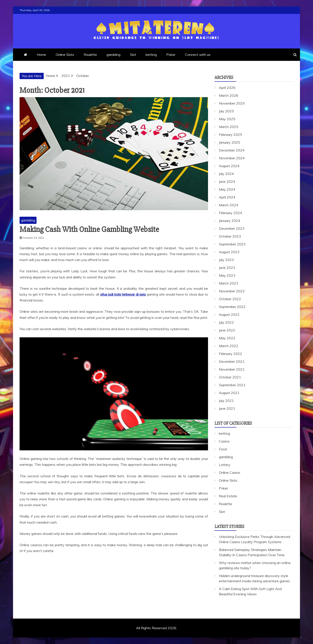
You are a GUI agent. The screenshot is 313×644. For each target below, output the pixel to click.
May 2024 (227, 189)
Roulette (90, 55)
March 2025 (229, 127)
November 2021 (232, 369)
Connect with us (198, 55)
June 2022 (227, 330)
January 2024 (230, 221)
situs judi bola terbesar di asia (123, 294)
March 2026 (229, 95)
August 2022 (229, 315)
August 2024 (229, 166)
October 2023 (230, 236)
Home (41, 55)
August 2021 (229, 393)
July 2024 (226, 174)
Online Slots (65, 55)
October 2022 (230, 299)
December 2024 (232, 150)
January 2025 (230, 142)
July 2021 (226, 401)
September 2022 (232, 307)
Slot (133, 55)
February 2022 (231, 354)
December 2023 (232, 228)
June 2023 (227, 268)
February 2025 (231, 135)
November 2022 (232, 291)
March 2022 (229, 346)
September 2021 (232, 385)
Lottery (225, 465)
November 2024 (232, 158)
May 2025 (227, 119)
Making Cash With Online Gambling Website (89, 230)
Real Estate (228, 496)
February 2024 (231, 213)
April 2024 (227, 197)
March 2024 (229, 205)
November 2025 (232, 103)
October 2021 (230, 377)
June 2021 (227, 408)
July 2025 (226, 111)
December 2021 (232, 361)
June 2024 (227, 181)
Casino (224, 441)
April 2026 (227, 88)
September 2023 (232, 244)
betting (151, 55)
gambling (113, 55)
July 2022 (226, 322)
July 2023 (226, 260)
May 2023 (227, 275)
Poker (171, 55)
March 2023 (229, 283)
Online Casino (230, 473)
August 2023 (229, 252)
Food (223, 449)
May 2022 (227, 338)
